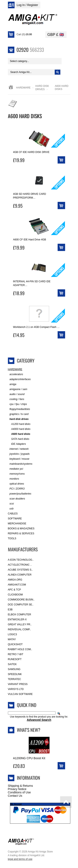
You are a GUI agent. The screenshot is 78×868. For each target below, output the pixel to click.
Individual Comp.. (19, 629)
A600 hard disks (19, 434)
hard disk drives (18, 419)
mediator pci (15, 469)
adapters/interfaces (19, 379)
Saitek (12, 664)
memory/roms (16, 474)
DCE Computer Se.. (21, 605)
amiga (12, 384)
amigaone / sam (18, 389)
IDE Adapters (17, 444)
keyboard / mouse (19, 459)
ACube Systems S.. (20, 570)
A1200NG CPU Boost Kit (29, 758)
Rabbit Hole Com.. (20, 649)
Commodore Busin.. (21, 600)
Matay (12, 639)
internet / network (18, 449)
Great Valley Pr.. (20, 624)
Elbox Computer (20, 615)
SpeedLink (15, 674)
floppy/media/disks (19, 409)
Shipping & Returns (20, 786)
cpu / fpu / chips (17, 404)
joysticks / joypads (19, 454)
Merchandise (17, 524)
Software (15, 519)
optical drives (16, 484)
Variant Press (18, 684)
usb (11, 509)
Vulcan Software (20, 694)
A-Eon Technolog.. (21, 560)
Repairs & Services (21, 533)
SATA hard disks (19, 439)
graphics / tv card (18, 414)
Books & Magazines (21, 529)
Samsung (14, 669)
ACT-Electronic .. (20, 565)
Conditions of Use (19, 792)
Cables (13, 514)
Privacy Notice (17, 789)
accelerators (15, 374)
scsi (11, 504)
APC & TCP (14, 590)
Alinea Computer (20, 575)
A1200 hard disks (19, 424)
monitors (14, 479)
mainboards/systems (20, 464)
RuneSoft (15, 659)
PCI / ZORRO (16, 489)
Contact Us (15, 796)
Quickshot (15, 644)
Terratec (15, 679)
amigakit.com (17, 585)
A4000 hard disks (19, 429)
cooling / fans (16, 399)
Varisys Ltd (16, 689)
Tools (12, 538)
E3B (10, 610)
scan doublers (17, 499)
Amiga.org (15, 580)
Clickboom (15, 595)
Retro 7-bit (16, 654)
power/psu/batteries (20, 494)
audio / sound (16, 394)
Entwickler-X (17, 619)
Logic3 (12, 634)
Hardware (24, 88)
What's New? (29, 730)
